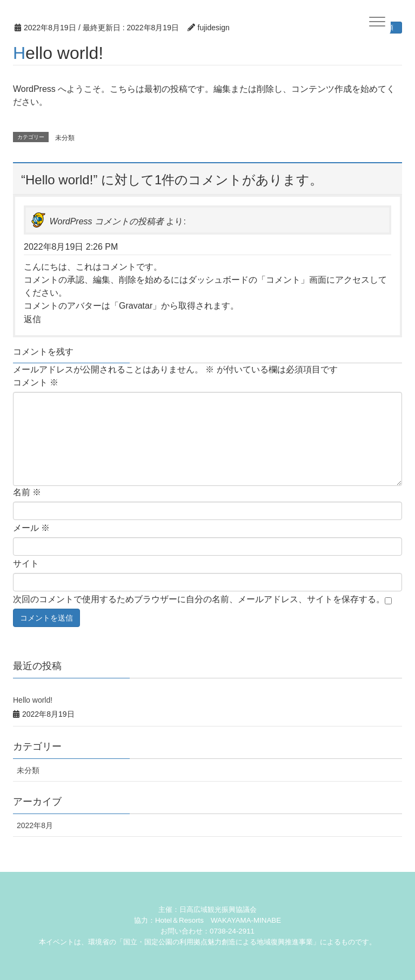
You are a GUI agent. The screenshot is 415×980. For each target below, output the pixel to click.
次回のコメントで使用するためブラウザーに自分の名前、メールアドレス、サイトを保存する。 (199, 599)
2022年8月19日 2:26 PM (71, 247)
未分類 (65, 138)
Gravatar (136, 306)
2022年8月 (35, 825)
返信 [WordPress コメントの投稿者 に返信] (32, 319)
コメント (36, 382)
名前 (27, 492)
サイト (26, 564)
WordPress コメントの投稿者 (106, 221)
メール (31, 528)
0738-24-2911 (232, 931)
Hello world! (33, 700)
